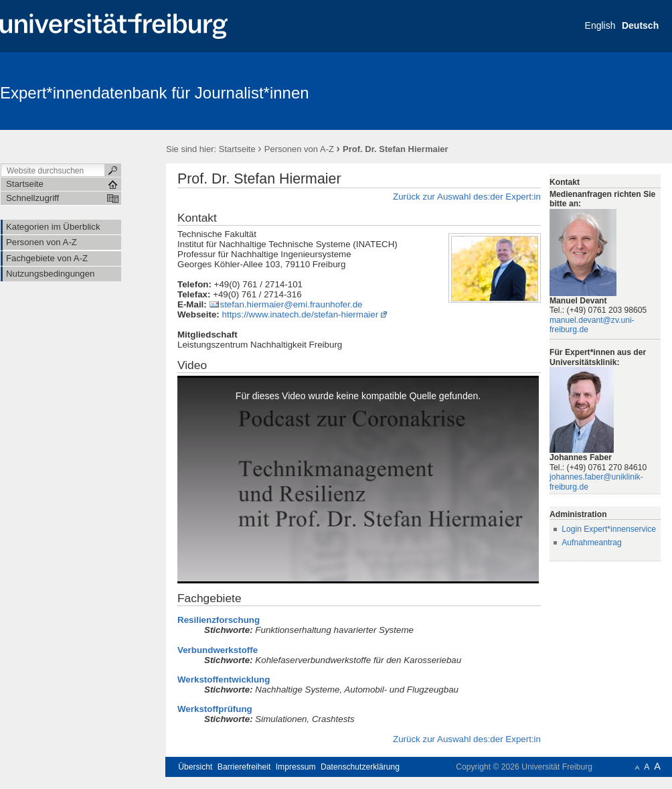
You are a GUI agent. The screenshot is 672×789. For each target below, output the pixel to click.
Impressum (296, 767)
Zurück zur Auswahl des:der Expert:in (467, 197)
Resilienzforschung (219, 620)
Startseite (237, 149)
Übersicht (195, 767)
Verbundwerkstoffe (218, 650)
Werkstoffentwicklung (224, 679)
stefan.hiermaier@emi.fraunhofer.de (291, 304)
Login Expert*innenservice (609, 529)
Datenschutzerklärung (360, 767)
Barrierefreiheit (244, 767)
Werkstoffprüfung (215, 709)
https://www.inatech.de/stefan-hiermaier (301, 314)
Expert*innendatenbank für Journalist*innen (155, 93)
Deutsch (640, 25)
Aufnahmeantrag (592, 543)
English (600, 25)
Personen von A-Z (299, 149)
